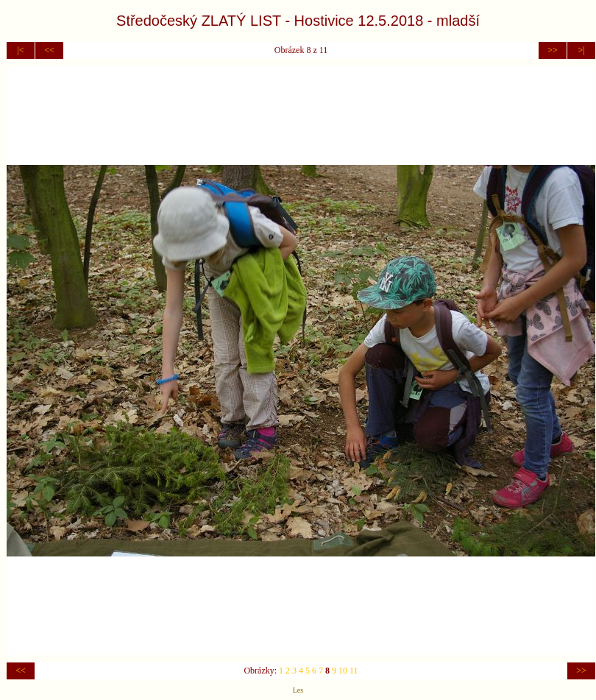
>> (553, 50)
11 (354, 671)
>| (581, 50)
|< (20, 50)
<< (49, 50)
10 (343, 671)
